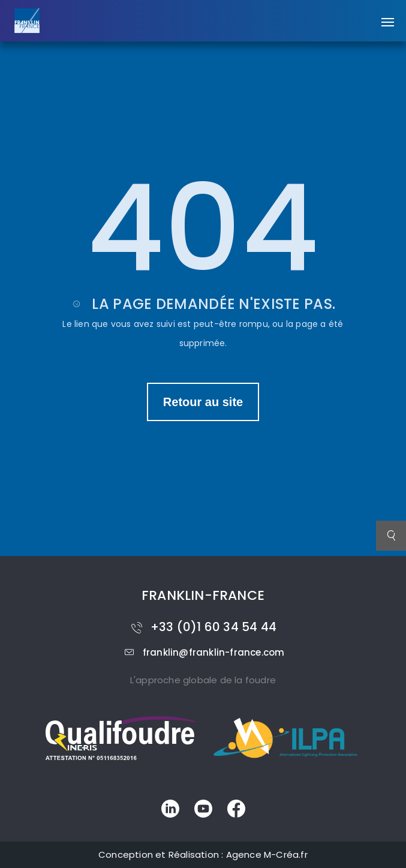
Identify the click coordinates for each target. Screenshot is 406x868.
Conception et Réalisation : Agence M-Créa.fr (203, 855)
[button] (388, 16)
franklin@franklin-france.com (203, 652)
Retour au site (203, 402)
